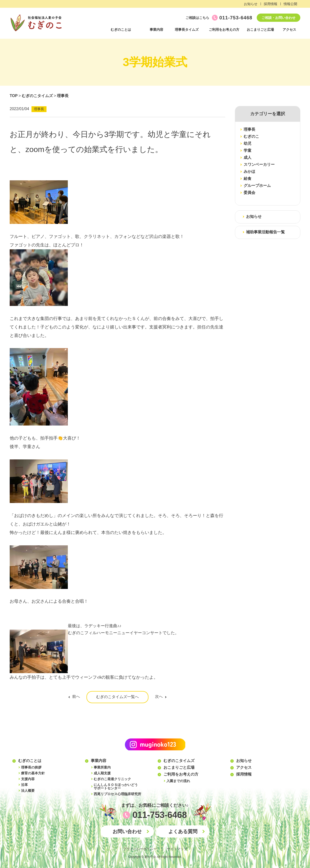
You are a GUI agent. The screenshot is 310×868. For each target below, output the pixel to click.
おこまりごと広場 (260, 30)
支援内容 (28, 779)
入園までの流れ (178, 781)
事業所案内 (102, 767)
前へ (76, 697)
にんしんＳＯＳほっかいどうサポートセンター (116, 786)
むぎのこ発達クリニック (112, 779)
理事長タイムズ (187, 30)
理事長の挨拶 (31, 767)
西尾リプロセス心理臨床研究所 (117, 794)
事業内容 (156, 30)
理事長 (63, 96)
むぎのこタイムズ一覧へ (117, 697)
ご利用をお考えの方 (224, 30)
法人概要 (28, 791)
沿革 (24, 785)
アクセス (289, 30)
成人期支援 (102, 773)
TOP (14, 96)
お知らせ (251, 4)
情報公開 (290, 4)
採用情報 (271, 4)
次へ (159, 697)
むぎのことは (121, 30)
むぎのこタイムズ (37, 96)
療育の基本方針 (33, 773)
